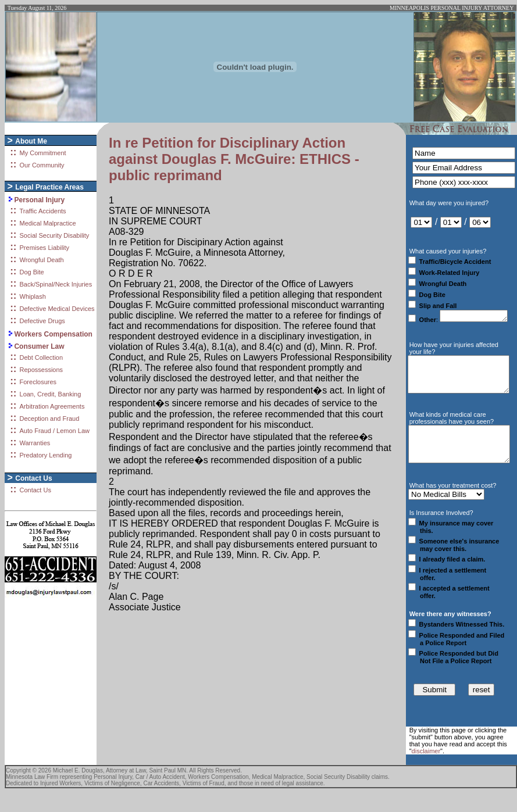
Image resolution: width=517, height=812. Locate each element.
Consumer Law (39, 346)
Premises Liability (45, 248)
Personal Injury (39, 200)
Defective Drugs (42, 321)
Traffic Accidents (43, 211)
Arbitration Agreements (52, 406)
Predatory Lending (46, 455)
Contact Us (35, 490)
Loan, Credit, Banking (51, 394)
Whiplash (33, 296)
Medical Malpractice (48, 223)
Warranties (35, 443)
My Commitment (43, 153)
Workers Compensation (53, 334)
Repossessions (42, 370)
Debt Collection (42, 357)
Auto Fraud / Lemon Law (55, 431)
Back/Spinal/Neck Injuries (56, 284)
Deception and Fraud (50, 418)
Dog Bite (32, 272)
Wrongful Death (42, 260)
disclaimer (426, 770)
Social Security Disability (55, 235)
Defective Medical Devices (57, 309)
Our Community (42, 165)
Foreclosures (38, 382)
